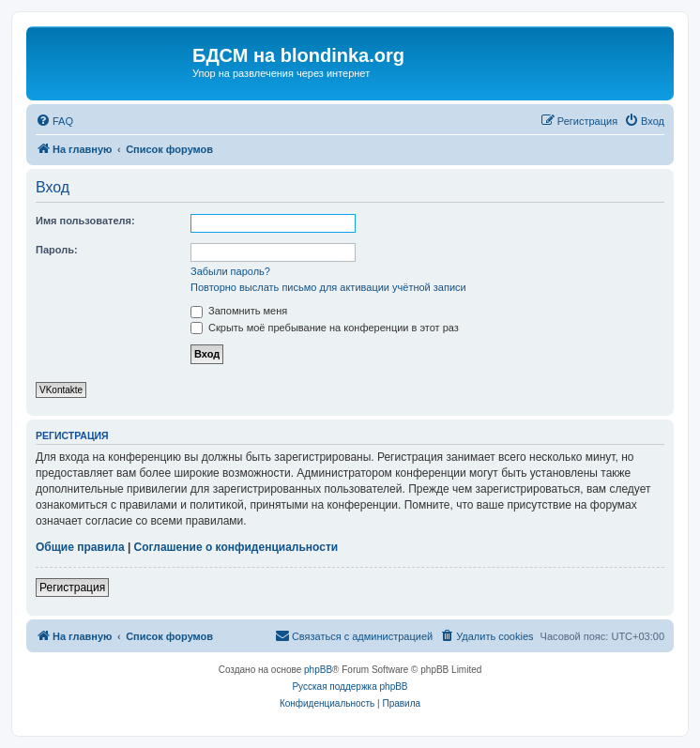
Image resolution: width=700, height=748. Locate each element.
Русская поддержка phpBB (350, 687)
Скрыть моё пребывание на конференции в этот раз (325, 328)
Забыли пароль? (230, 271)
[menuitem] (54, 121)
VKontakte (61, 390)
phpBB (318, 670)
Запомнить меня (239, 311)
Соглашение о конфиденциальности (236, 547)
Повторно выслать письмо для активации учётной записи (328, 287)
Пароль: (57, 250)
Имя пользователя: (85, 221)
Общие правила (80, 547)
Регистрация (72, 588)
